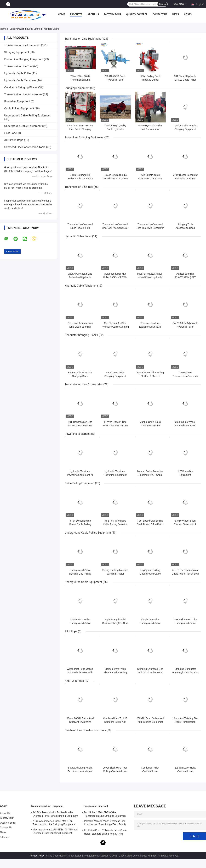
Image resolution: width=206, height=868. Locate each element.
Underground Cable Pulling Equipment (27, 116)
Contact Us (160, 14)
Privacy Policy (37, 856)
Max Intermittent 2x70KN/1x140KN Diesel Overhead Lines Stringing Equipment (55, 831)
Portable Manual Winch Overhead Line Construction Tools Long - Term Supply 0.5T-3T (105, 823)
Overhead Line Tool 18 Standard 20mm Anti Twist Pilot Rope (115, 722)
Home (61, 14)
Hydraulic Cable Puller (18, 73)
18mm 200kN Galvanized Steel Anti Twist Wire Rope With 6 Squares (80, 722)
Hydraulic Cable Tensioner (20, 80)
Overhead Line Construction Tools (25, 147)
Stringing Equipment (17, 52)
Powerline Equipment (17, 101)
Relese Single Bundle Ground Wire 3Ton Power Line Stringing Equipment (115, 179)
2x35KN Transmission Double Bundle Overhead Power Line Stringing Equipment (55, 814)
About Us (93, 14)
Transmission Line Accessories (23, 94)
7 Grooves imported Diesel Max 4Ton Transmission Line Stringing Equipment (54, 823)
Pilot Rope (11, 133)
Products (76, 14)
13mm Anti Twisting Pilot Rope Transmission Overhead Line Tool (185, 722)
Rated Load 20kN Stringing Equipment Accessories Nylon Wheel (115, 376)
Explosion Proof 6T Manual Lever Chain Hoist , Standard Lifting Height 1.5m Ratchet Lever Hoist (105, 832)
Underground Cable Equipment (23, 126)
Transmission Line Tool (18, 66)
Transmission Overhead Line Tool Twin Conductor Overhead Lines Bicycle (150, 228)
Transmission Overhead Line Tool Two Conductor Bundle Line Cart (115, 228)
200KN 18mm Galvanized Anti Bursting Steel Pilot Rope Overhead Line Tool (150, 722)
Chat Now (179, 4)
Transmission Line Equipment (22, 45)
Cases (188, 14)
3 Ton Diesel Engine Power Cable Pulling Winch (80, 524)
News (176, 14)
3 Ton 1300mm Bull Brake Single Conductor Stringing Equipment (80, 179)
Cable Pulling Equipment (19, 108)
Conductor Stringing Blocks (21, 87)
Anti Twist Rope (14, 140)
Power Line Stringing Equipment (24, 59)
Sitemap (4, 837)
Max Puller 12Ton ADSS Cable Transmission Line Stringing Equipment (105, 814)
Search (162, 4)
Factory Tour (113, 14)
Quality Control (137, 14)
